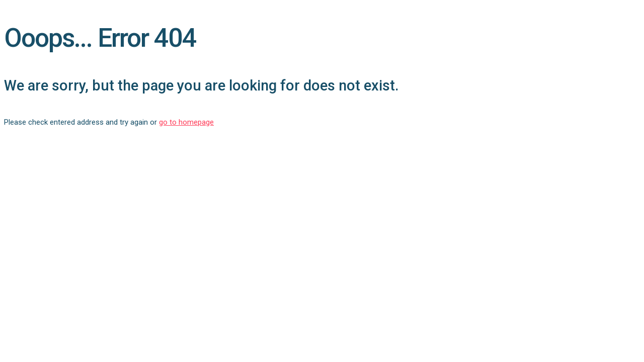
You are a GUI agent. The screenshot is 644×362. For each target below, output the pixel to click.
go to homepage (186, 122)
